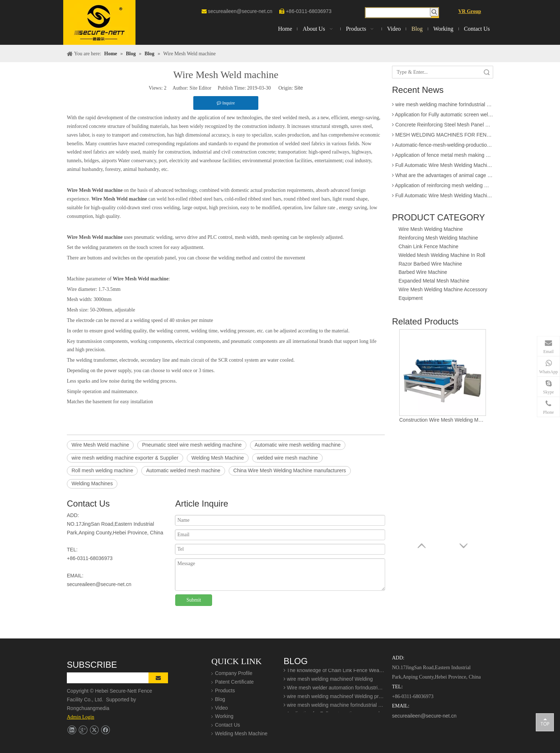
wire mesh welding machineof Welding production (334, 698)
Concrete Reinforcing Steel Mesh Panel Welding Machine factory (443, 127)
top (545, 722)
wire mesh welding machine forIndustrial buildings (443, 107)
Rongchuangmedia (90, 708)
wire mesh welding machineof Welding (328, 681)
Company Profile (234, 673)
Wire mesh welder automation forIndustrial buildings (334, 690)
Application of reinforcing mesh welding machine (443, 188)
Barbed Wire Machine (423, 272)
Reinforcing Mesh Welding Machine (438, 238)
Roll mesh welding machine (102, 470)
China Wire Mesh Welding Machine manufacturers (290, 470)
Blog (220, 699)
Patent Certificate (234, 682)
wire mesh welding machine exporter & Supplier (125, 458)
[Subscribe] (158, 678)
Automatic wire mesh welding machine (298, 445)
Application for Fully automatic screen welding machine (443, 117)
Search (487, 72)
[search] (112, 678)
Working (224, 716)
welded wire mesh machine (287, 458)
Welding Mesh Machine (218, 458)
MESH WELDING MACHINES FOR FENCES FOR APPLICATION (443, 137)
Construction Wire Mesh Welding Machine (443, 420)
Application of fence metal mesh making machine (443, 157)
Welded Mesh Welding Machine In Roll (442, 255)
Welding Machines (92, 483)
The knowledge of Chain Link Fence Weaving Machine (334, 672)
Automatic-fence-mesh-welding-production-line (443, 147)
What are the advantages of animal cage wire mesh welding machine (443, 177)
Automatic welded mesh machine (183, 470)
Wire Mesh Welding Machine (431, 229)
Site (298, 88)
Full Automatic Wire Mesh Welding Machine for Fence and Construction (443, 167)
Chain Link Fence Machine (428, 246)
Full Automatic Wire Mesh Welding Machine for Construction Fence (443, 198)
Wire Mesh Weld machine (100, 445)
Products (225, 690)
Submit (194, 600)
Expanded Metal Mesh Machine (434, 281)
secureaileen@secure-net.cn (240, 11)
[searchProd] (398, 13)
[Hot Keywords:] (434, 12)
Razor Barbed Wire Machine (430, 264)
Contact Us (227, 725)
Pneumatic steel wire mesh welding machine (192, 445)
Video (221, 708)
